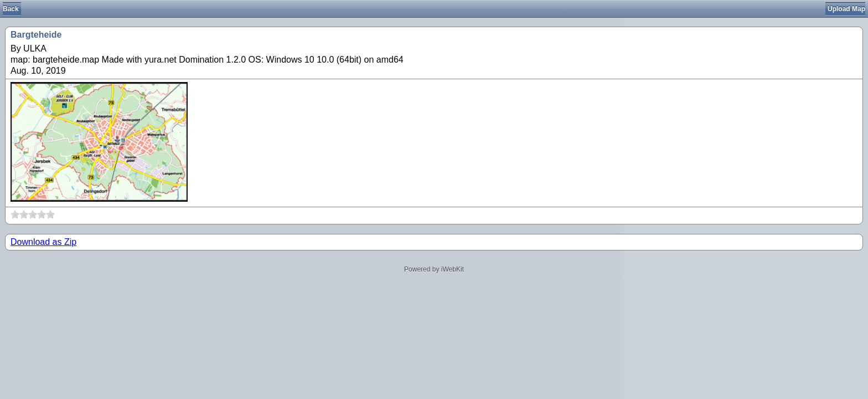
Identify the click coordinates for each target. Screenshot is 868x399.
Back (11, 9)
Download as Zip (43, 242)
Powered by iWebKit (434, 269)
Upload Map (846, 9)
